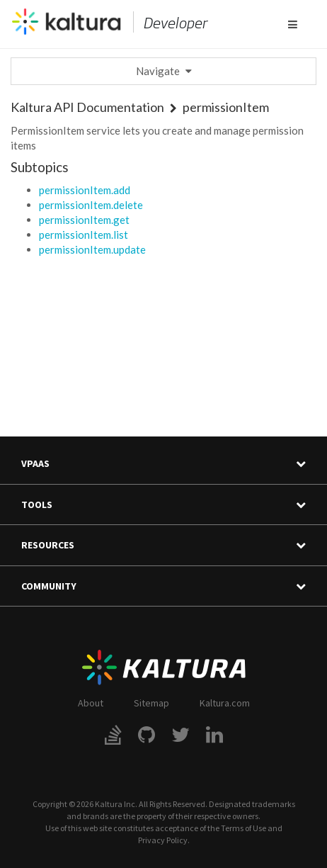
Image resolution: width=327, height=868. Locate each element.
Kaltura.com (225, 703)
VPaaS (163, 464)
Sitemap (151, 703)
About (91, 703)
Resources (163, 545)
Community (163, 586)
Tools (163, 505)
